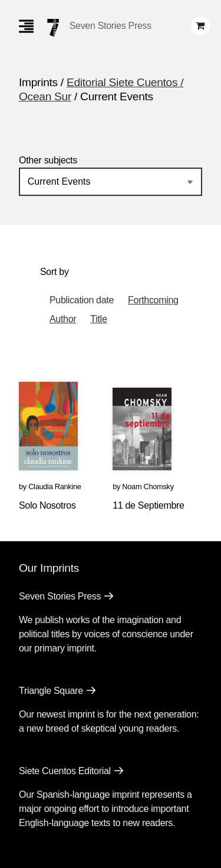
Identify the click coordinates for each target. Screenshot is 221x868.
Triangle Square (51, 691)
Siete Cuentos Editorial (65, 771)
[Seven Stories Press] (53, 28)
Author (63, 319)
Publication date (82, 300)
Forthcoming (153, 300)
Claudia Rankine (55, 487)
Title (98, 319)
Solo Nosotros (47, 505)
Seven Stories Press (111, 26)
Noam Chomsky (148, 487)
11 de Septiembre (149, 505)
